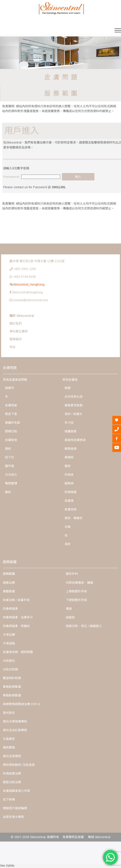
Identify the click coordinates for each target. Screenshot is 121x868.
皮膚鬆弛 (11, 440)
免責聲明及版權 (73, 837)
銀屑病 (69, 483)
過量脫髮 (71, 431)
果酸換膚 (9, 591)
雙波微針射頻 (12, 678)
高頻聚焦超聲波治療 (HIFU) (21, 704)
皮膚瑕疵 (11, 405)
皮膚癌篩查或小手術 (16, 791)
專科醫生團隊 (19, 331)
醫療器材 (16, 339)
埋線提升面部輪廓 (15, 808)
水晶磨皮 (9, 739)
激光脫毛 (9, 713)
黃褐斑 (69, 457)
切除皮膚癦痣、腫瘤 (79, 583)
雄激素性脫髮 (74, 405)
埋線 (69, 609)
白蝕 (68, 527)
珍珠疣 (69, 475)
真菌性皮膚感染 (75, 440)
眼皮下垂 (11, 414)
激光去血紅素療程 (15, 730)
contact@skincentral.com (31, 300)
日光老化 (11, 475)
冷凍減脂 (9, 643)
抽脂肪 (70, 617)
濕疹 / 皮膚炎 (73, 414)
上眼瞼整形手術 (76, 591)
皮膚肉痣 (71, 509)
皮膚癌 (69, 501)
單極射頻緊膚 (12, 687)
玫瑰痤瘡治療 (12, 773)
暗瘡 (68, 388)
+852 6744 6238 (24, 277)
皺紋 (8, 492)
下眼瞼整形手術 (76, 600)
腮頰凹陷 (11, 431)
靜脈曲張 (71, 449)
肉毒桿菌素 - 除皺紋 (16, 626)
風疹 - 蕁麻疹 (73, 518)
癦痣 (68, 466)
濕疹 (68, 544)
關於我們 (16, 324)
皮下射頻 (9, 799)
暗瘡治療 (9, 583)
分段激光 (9, 661)
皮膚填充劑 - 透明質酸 (18, 652)
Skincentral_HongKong (29, 284)
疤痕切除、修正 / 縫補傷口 (84, 626)
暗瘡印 (10, 388)
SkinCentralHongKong (27, 292)
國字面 (10, 466)
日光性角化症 (74, 397)
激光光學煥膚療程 (15, 721)
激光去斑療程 (12, 756)
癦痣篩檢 (9, 747)
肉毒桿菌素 (10, 609)
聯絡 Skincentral (99, 837)
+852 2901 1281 (25, 269)
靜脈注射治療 (12, 782)
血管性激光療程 (13, 817)
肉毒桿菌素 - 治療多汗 (18, 617)
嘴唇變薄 (11, 483)
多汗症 (69, 423)
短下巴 (10, 457)
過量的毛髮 (13, 423)
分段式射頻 (10, 669)
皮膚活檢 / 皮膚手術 (16, 600)
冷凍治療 (9, 635)
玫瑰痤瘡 (71, 492)
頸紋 (8, 449)
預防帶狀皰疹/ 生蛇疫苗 (19, 765)
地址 (13, 347)
